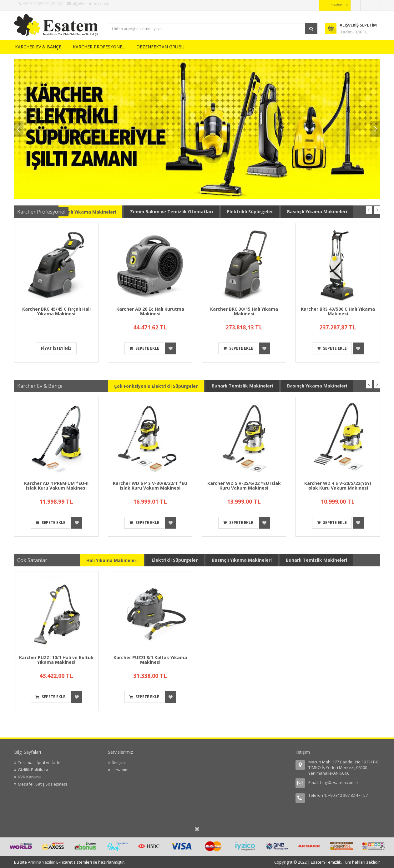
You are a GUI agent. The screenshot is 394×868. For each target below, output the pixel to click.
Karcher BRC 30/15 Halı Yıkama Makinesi (244, 311)
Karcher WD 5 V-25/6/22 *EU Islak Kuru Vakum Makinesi (244, 486)
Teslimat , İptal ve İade (39, 762)
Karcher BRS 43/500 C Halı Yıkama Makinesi (338, 311)
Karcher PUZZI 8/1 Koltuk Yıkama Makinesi (150, 660)
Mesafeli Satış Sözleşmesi (42, 784)
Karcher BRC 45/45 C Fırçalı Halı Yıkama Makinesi (56, 311)
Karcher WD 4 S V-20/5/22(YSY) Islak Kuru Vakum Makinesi (338, 486)
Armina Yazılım (42, 862)
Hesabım (120, 770)
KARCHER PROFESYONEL (99, 47)
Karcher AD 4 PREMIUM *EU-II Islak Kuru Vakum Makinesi (56, 486)
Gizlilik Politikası (33, 770)
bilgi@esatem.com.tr (339, 782)
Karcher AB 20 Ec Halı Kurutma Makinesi (150, 311)
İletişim (118, 762)
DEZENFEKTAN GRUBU (160, 47)
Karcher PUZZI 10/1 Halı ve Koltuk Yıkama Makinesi (56, 660)
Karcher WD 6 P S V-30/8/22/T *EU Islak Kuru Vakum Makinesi (150, 486)
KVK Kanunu (30, 777)
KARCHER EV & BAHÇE (38, 47)
